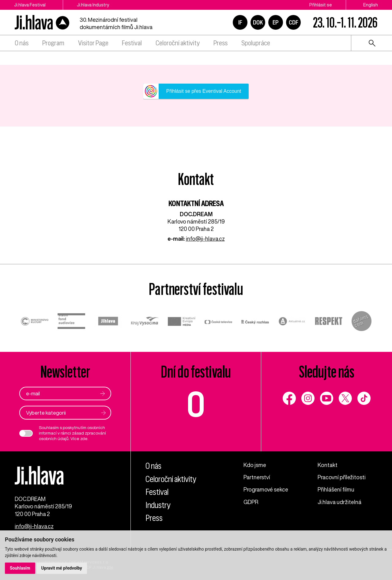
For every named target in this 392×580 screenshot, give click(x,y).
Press (221, 43)
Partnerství (257, 477)
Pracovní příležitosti (342, 477)
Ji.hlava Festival (30, 5)
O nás (22, 43)
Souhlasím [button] (20, 568)
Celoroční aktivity (178, 43)
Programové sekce (266, 489)
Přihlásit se (321, 5)
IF (240, 22)
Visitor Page (93, 43)
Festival (132, 43)
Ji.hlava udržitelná (339, 502)
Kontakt (328, 465)
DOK (258, 22)
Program (53, 43)
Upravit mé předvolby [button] (62, 568)
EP (276, 22)
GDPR (251, 502)
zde (84, 439)
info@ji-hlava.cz (205, 239)
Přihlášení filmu (336, 489)
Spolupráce (256, 43)
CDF (294, 22)
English (371, 5)
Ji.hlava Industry (93, 5)
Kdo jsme (255, 465)
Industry (158, 505)
